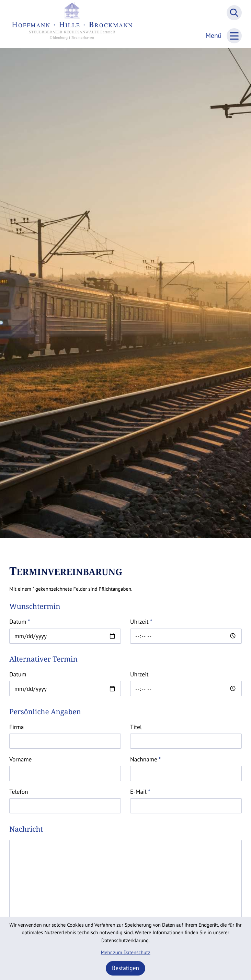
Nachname (145, 759)
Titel (136, 727)
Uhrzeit (141, 621)
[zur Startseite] (72, 24)
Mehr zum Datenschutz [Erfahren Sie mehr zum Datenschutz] (125, 953)
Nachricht (26, 829)
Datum (20, 621)
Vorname (20, 759)
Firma (16, 727)
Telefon (19, 792)
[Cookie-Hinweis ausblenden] (126, 968)
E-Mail (140, 792)
